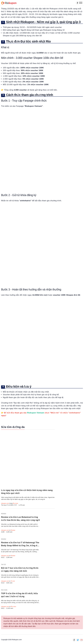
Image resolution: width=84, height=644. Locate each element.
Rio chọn (15, 503)
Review (13, 530)
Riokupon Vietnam (36, 413)
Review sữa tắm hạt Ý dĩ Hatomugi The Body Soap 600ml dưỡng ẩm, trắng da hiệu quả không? (20, 545)
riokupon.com (5, 503)
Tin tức (13, 581)
